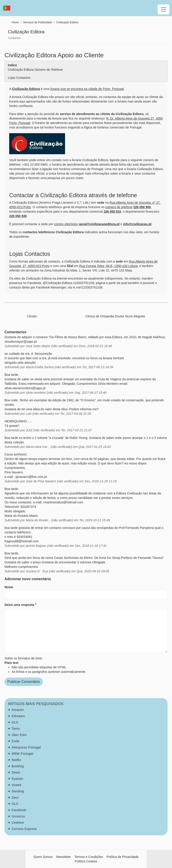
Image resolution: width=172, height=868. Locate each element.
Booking (18, 766)
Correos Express (24, 829)
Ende (16, 741)
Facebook (19, 810)
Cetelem (18, 823)
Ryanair (17, 779)
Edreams (18, 716)
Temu (16, 729)
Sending (18, 791)
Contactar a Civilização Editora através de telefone (73, 195)
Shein (16, 772)
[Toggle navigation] (163, 9)
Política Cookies (86, 861)
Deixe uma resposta (19, 605)
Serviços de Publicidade (37, 22)
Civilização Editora (67, 22)
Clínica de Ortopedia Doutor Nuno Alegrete (115, 316)
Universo (18, 816)
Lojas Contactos (19, 78)
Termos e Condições (89, 857)
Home (15, 22)
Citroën (32, 316)
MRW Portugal (23, 754)
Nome (9, 587)
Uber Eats (19, 735)
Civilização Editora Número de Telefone (35, 70)
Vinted (16, 785)
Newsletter (63, 857)
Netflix (16, 760)
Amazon (18, 710)
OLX (15, 804)
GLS (15, 722)
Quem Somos (43, 857)
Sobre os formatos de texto (23, 658)
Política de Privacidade (122, 857)
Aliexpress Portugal (26, 747)
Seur (15, 797)
